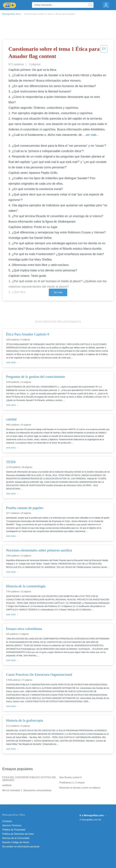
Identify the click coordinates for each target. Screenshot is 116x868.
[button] (104, 53)
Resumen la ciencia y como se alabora (80, 788)
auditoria (7, 785)
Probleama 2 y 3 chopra (72, 783)
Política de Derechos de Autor (18, 834)
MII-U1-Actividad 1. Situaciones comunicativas (27, 790)
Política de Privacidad (14, 830)
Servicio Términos (12, 825)
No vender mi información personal (21, 847)
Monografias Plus (11, 14)
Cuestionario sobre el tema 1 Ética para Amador (50, 14)
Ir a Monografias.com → (93, 815)
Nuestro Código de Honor (16, 842)
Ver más (58, 292)
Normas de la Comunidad (16, 838)
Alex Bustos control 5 (70, 777)
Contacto (7, 821)
